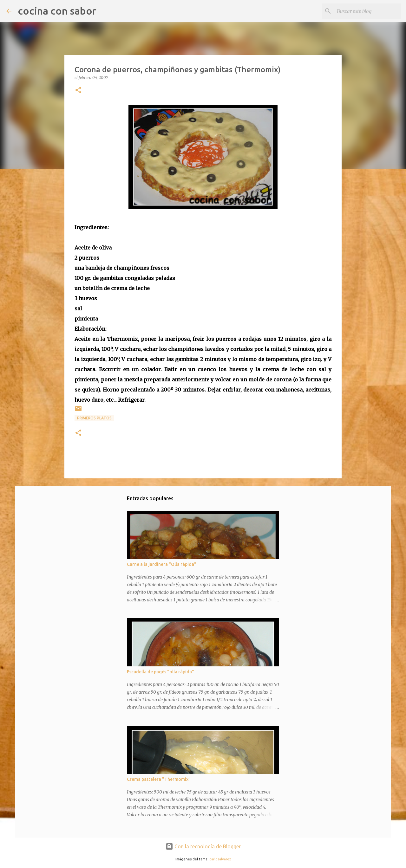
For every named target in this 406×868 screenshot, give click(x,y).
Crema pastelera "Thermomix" (159, 779)
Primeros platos (94, 418)
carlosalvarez (220, 859)
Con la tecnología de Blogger (203, 846)
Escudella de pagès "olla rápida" (160, 672)
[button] (78, 91)
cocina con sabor (57, 11)
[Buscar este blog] (368, 11)
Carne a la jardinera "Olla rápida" (162, 564)
